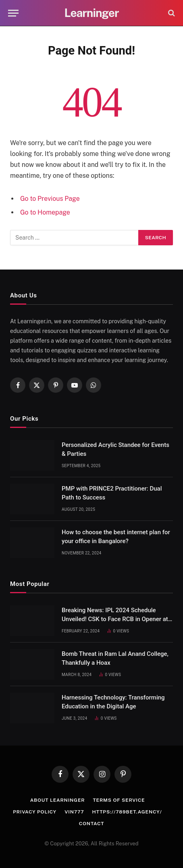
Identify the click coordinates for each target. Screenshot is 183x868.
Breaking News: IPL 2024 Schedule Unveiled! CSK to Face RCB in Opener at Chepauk (115, 619)
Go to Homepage (45, 212)
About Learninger (58, 800)
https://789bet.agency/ (127, 812)
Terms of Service (119, 800)
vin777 (74, 812)
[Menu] (13, 13)
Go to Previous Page (50, 199)
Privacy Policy (35, 812)
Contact (92, 824)
